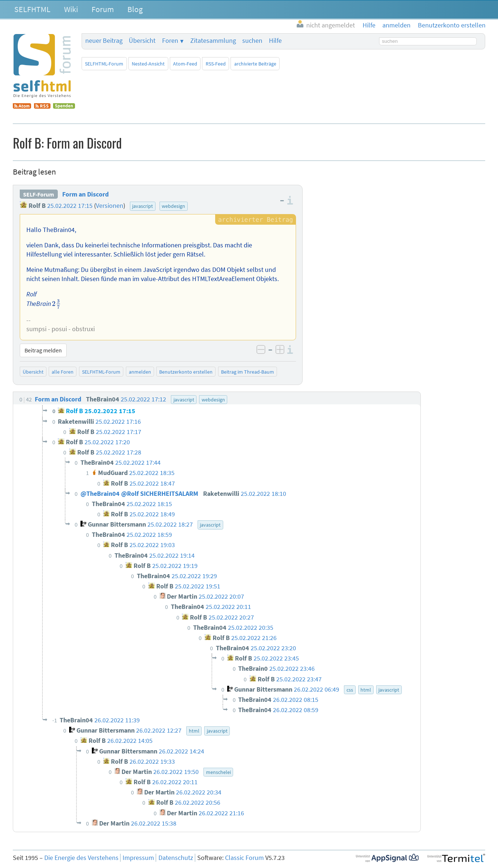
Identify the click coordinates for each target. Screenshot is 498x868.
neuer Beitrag (104, 41)
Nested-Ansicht (148, 64)
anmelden (140, 372)
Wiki (71, 9)
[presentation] (56, 304)
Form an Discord (85, 194)
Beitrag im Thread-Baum (248, 372)
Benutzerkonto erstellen (186, 372)
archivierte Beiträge (255, 64)
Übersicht (142, 41)
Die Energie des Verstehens (81, 858)
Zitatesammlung (213, 41)
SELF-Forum (39, 194)
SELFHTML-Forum (104, 64)
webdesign (173, 206)
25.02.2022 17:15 (70, 206)
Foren (170, 41)
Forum (103, 9)
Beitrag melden (43, 350)
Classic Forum (244, 858)
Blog (135, 9)
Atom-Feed (185, 64)
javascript (143, 206)
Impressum (138, 858)
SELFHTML (32, 9)
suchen (252, 41)
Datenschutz (176, 858)
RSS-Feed (216, 64)
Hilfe (275, 41)
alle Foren (63, 372)
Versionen (110, 206)
